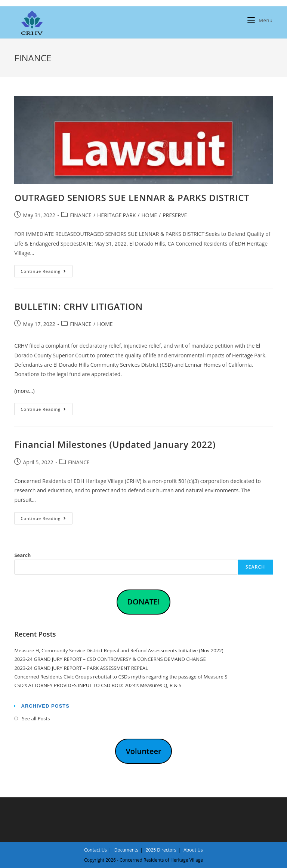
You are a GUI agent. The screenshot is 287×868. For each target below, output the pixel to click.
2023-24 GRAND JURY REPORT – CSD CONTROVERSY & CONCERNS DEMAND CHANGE (110, 659)
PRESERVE (175, 215)
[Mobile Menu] (260, 20)
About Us (193, 850)
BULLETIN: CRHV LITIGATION (78, 306)
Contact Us (95, 850)
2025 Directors (161, 850)
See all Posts (36, 718)
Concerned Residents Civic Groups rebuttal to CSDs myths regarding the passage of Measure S (121, 677)
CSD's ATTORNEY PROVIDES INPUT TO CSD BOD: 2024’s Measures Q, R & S (98, 685)
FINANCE (81, 215)
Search (22, 555)
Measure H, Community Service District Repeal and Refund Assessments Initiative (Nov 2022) (119, 650)
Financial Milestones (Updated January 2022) (115, 444)
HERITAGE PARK (116, 215)
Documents (126, 850)
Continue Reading (47, 273)
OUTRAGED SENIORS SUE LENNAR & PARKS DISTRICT (132, 198)
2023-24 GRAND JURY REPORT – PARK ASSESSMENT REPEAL (81, 668)
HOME (149, 215)
